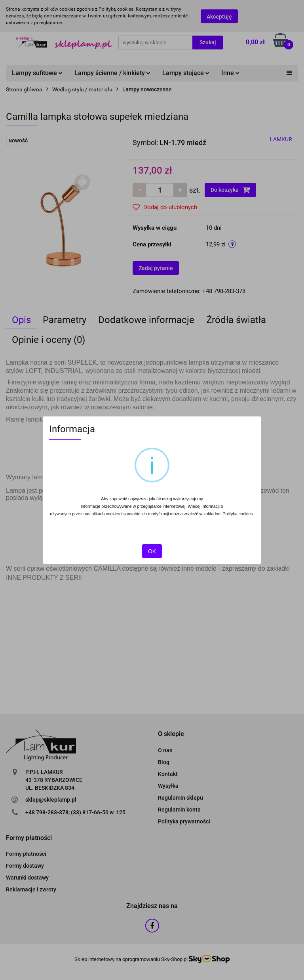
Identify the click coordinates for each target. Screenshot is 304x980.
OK (152, 551)
